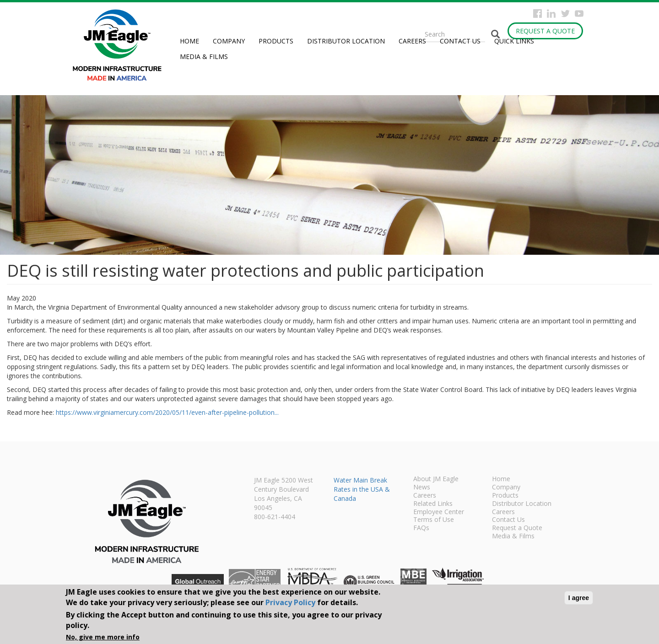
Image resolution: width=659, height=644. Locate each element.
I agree (579, 598)
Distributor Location (346, 41)
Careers (412, 41)
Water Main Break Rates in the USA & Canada (362, 489)
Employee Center (439, 512)
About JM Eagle (436, 479)
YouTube (579, 13)
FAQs (421, 528)
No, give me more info (103, 637)
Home (189, 41)
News (422, 488)
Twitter (565, 13)
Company (229, 41)
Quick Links (514, 41)
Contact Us (460, 41)
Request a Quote (545, 31)
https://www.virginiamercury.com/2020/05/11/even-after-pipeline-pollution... (167, 412)
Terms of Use (434, 520)
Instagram (551, 13)
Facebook (537, 13)
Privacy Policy (290, 602)
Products (276, 41)
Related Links (433, 504)
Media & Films (204, 56)
